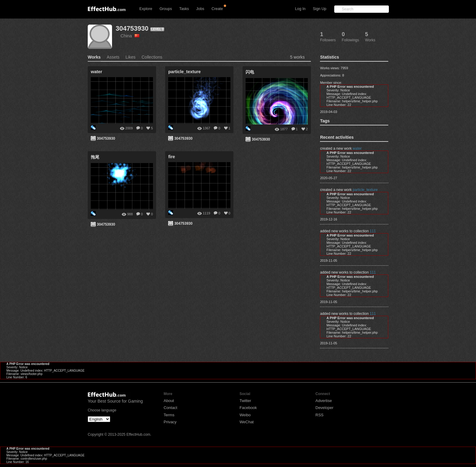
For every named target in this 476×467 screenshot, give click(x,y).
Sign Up (320, 9)
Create (217, 9)
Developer (324, 408)
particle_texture (365, 190)
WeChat (247, 422)
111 (373, 231)
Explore (146, 9)
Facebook (248, 408)
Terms (169, 415)
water (357, 148)
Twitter (245, 401)
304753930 (132, 28)
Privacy (170, 422)
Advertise (324, 401)
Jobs (200, 9)
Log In (300, 9)
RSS (320, 415)
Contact (170, 408)
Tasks (184, 9)
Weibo (245, 415)
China (130, 36)
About (169, 401)
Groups (166, 9)
